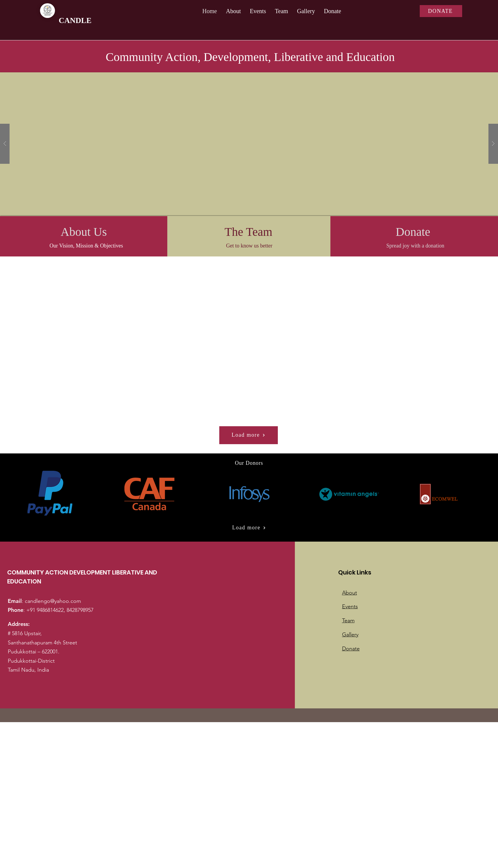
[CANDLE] (99, 21)
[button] (249, 144)
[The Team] (248, 232)
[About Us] (84, 232)
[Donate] (413, 232)
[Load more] (249, 435)
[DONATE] (441, 11)
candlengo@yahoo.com (53, 601)
